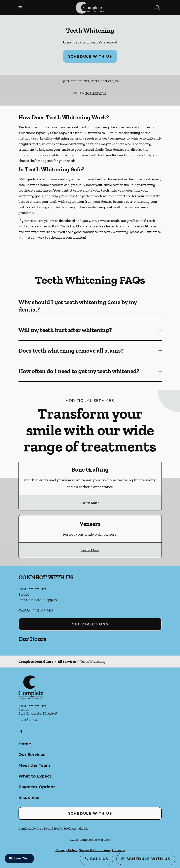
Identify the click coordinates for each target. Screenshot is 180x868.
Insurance (29, 798)
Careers (118, 850)
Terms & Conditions (95, 850)
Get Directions (90, 624)
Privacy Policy (67, 850)
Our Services (32, 755)
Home (25, 744)
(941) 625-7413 (96, 93)
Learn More (90, 503)
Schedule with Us (90, 56)
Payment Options (37, 787)
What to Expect (35, 776)
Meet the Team (34, 765)
